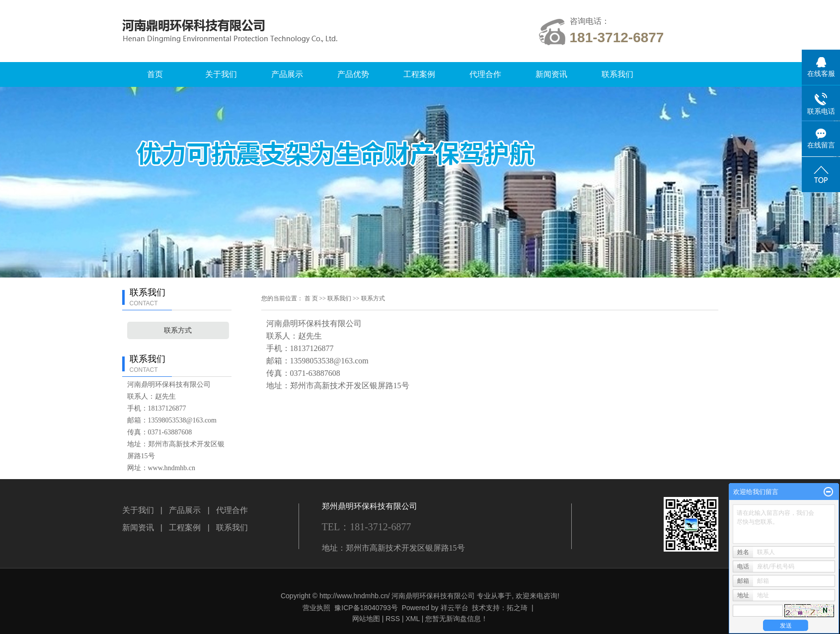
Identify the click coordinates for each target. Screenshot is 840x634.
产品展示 (287, 74)
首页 (155, 74)
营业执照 (316, 608)
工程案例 (419, 74)
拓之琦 (517, 608)
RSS (393, 619)
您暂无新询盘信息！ (457, 619)
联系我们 (617, 74)
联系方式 (178, 330)
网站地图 (366, 619)
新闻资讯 (551, 74)
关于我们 (221, 74)
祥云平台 (455, 608)
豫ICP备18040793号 (366, 608)
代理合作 (485, 74)
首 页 (311, 298)
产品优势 (353, 74)
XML (412, 619)
